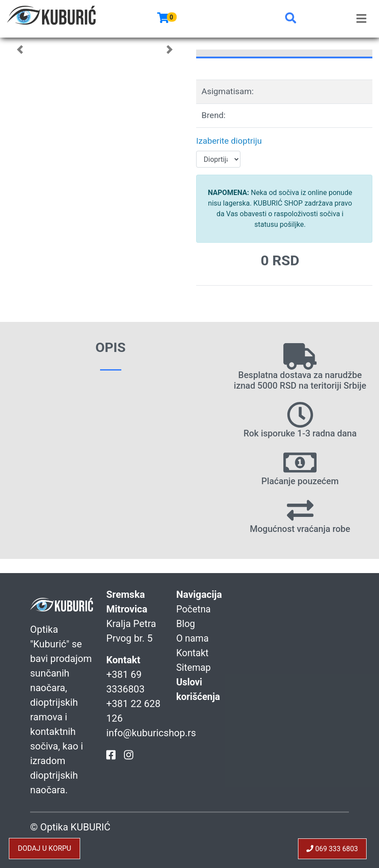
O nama (193, 638)
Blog (186, 624)
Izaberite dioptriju (229, 141)
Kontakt (193, 653)
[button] (291, 19)
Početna (194, 609)
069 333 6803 (332, 848)
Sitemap (194, 667)
